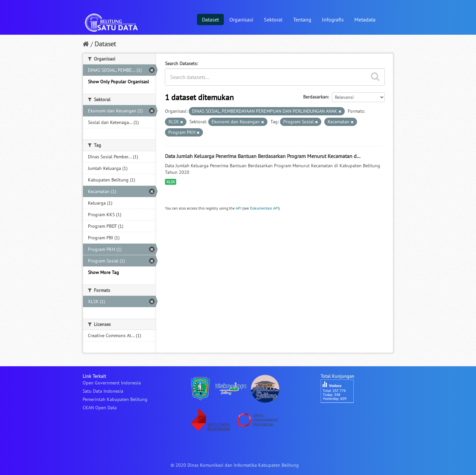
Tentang (302, 20)
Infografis (333, 20)
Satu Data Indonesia (103, 391)
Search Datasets (181, 63)
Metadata (365, 20)
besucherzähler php (340, 414)
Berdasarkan (316, 97)
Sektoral (273, 20)
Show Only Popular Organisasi (119, 82)
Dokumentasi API (264, 208)
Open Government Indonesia (112, 383)
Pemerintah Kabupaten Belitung (115, 399)
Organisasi (241, 20)
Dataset (210, 20)
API (238, 208)
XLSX (171, 182)
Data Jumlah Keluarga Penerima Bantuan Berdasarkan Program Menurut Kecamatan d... (263, 156)
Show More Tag (103, 272)
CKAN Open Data (100, 408)
